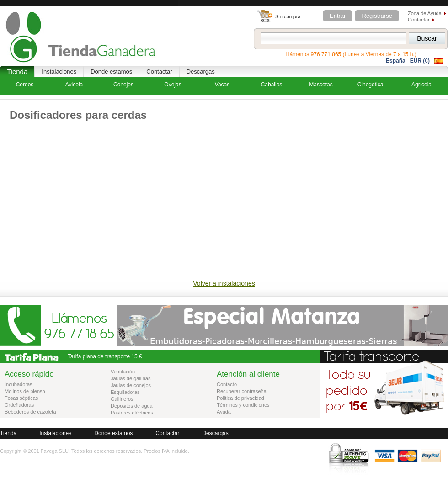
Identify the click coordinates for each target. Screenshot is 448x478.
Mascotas (321, 85)
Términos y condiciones (243, 405)
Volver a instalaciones (224, 283)
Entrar (338, 16)
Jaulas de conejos (131, 385)
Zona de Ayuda (425, 13)
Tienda (17, 72)
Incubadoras (19, 384)
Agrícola (421, 85)
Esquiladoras (125, 392)
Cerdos (25, 85)
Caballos (272, 85)
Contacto (227, 384)
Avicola (74, 85)
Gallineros (122, 399)
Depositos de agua (132, 406)
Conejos (123, 85)
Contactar (419, 20)
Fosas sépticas (21, 398)
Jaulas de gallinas (131, 378)
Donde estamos (111, 72)
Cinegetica (371, 85)
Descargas (201, 72)
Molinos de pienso (25, 391)
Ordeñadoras (19, 405)
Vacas (222, 85)
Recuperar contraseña (242, 391)
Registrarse (377, 16)
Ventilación (123, 372)
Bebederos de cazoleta (30, 412)
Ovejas (173, 85)
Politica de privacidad (240, 398)
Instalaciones (59, 72)
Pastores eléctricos (132, 413)
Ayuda (224, 412)
